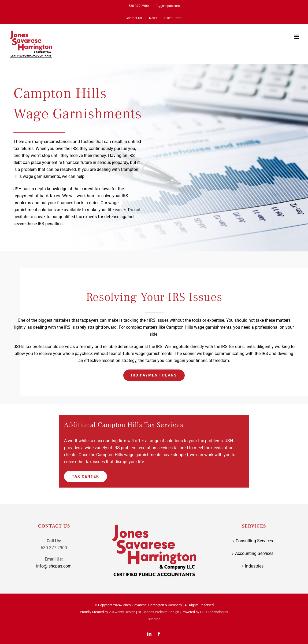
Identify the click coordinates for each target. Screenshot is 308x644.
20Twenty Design (122, 612)
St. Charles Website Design (158, 612)
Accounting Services (254, 553)
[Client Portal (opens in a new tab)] (173, 18)
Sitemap (154, 619)
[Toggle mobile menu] (297, 37)
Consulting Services (254, 541)
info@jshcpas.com (166, 6)
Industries (254, 566)
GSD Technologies (214, 612)
